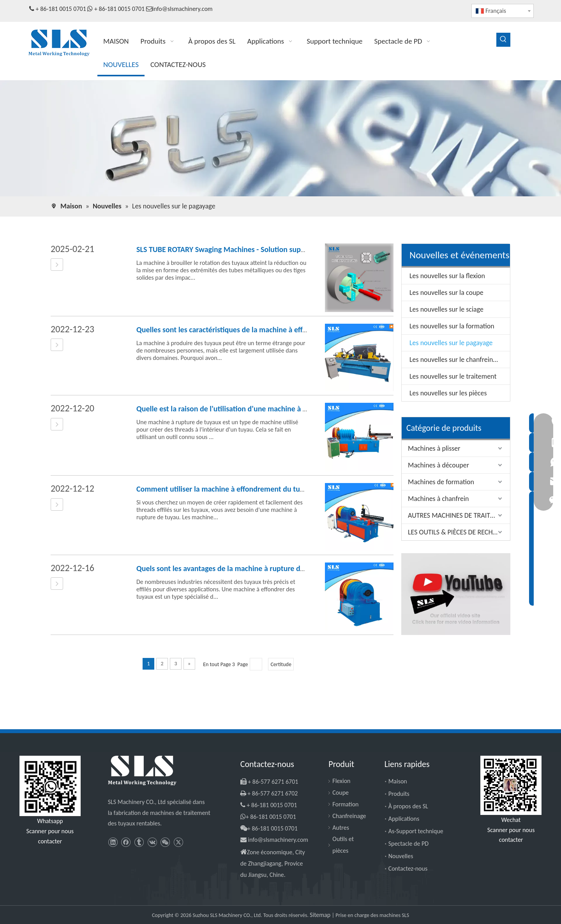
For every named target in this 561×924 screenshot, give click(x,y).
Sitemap (321, 915)
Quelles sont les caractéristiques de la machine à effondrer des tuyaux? (251, 330)
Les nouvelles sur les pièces (448, 393)
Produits (399, 794)
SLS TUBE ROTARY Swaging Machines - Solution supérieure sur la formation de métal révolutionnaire (298, 249)
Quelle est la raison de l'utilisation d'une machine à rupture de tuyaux (249, 409)
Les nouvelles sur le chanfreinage (456, 360)
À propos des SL (408, 806)
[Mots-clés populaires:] (503, 40)
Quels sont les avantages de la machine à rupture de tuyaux (232, 568)
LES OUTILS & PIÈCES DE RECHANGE (459, 532)
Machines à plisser (434, 448)
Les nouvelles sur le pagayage (451, 343)
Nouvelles (401, 856)
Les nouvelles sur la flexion (447, 276)
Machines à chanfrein (438, 499)
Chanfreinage (349, 816)
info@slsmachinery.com (183, 9)
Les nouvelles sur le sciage (446, 309)
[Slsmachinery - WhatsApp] (50, 786)
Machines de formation (441, 482)
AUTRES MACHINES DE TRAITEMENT (459, 515)
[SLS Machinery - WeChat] (511, 785)
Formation (345, 804)
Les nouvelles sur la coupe (446, 293)
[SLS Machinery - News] (280, 138)
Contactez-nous (408, 868)
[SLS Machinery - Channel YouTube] (456, 594)
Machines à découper (438, 465)
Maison (398, 781)
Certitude (281, 664)
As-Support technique (416, 831)
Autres (341, 828)
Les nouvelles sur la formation (452, 326)
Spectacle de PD (408, 844)
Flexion (341, 781)
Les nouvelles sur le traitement (453, 376)
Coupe (340, 793)
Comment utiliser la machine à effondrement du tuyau (224, 489)
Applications (404, 819)
